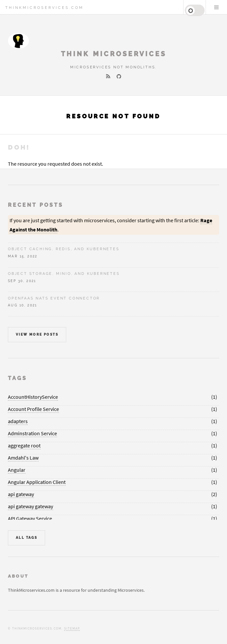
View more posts (37, 334)
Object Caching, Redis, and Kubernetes (64, 249)
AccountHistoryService (33, 397)
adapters (18, 421)
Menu (216, 7)
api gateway (21, 494)
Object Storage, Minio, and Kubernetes (64, 274)
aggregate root (24, 445)
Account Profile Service (33, 409)
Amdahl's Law (23, 458)
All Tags (27, 538)
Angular (17, 470)
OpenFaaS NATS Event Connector (54, 298)
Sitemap (72, 629)
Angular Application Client (37, 482)
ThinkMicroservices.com (44, 8)
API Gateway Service (30, 518)
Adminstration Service (32, 433)
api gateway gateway (30, 506)
